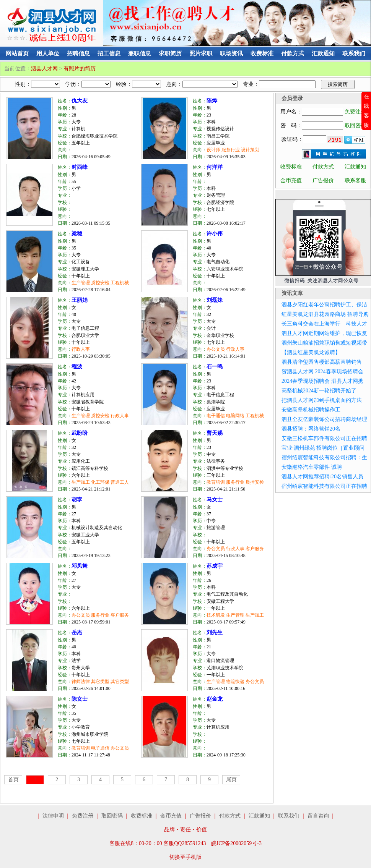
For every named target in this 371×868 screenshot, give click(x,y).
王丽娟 (80, 300)
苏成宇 (215, 566)
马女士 (215, 500)
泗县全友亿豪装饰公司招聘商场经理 (324, 419)
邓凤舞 (80, 566)
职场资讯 (231, 53)
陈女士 (80, 699)
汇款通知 (323, 53)
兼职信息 (140, 53)
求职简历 (170, 53)
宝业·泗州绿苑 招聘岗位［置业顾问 (323, 448)
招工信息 (109, 53)
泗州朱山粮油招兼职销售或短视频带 (324, 343)
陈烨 (212, 101)
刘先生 (215, 632)
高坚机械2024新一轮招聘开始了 (319, 391)
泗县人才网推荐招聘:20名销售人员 (322, 477)
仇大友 (80, 101)
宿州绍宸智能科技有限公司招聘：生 (324, 457)
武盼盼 (80, 433)
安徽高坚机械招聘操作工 (311, 410)
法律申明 (53, 816)
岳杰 (77, 632)
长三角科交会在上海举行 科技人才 (324, 324)
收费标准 (262, 53)
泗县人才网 (44, 69)
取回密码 (355, 126)
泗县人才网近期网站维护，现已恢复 (324, 333)
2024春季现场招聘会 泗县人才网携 (322, 381)
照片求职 (201, 53)
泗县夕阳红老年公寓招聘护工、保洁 (324, 305)
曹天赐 (215, 433)
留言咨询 (318, 816)
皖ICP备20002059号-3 (236, 843)
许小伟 (215, 234)
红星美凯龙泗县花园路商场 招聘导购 (325, 314)
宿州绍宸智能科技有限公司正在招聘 (324, 486)
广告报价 (323, 181)
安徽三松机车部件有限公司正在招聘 (324, 438)
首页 (13, 780)
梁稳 (77, 234)
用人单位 (48, 53)
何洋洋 (215, 167)
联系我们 (354, 53)
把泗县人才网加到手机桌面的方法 (322, 400)
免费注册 (355, 112)
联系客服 (355, 181)
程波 (77, 367)
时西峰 (80, 167)
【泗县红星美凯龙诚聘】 (311, 352)
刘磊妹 (215, 300)
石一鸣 (215, 367)
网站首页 (17, 53)
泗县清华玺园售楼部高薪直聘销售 (322, 362)
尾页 (231, 780)
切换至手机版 (185, 857)
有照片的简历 (80, 69)
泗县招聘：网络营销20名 (311, 429)
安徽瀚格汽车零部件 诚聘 (312, 467)
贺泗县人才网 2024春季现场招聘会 (322, 372)
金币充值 (291, 181)
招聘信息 (78, 53)
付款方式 (293, 53)
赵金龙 (215, 699)
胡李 (77, 500)
